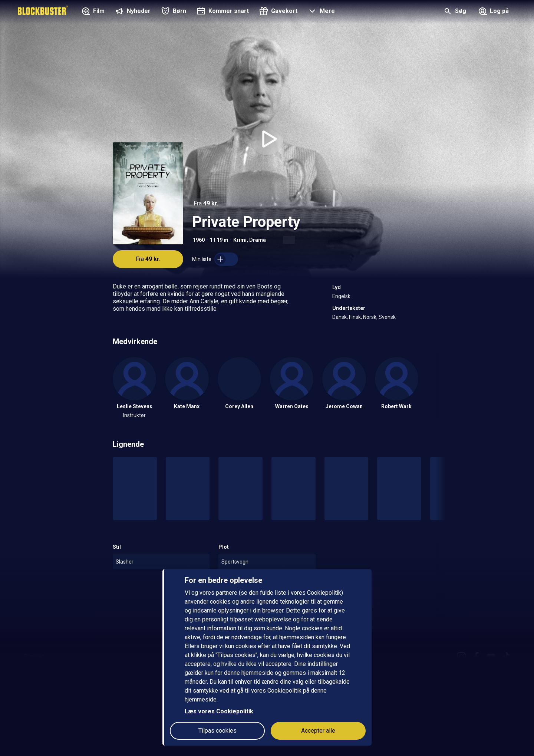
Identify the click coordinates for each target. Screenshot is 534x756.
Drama (258, 240)
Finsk (355, 317)
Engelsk (341, 296)
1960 (199, 240)
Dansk (339, 317)
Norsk (370, 317)
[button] (321, 12)
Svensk (387, 317)
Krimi (240, 240)
